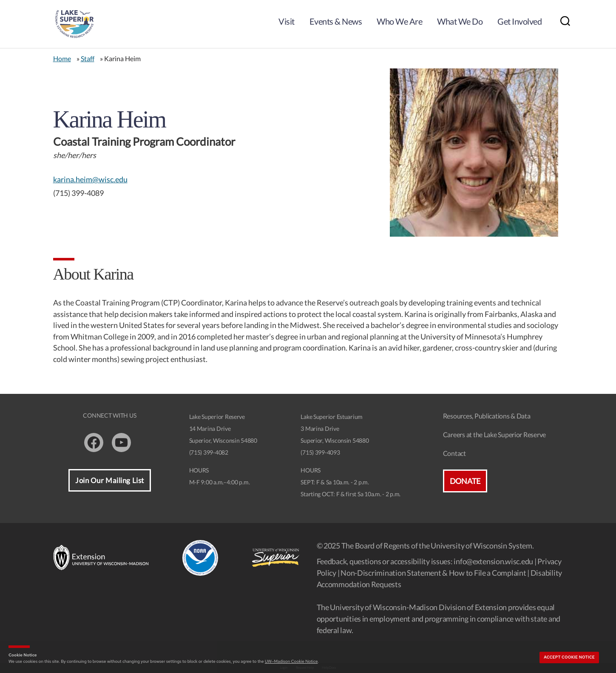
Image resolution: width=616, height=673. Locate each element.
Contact (454, 453)
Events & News (336, 21)
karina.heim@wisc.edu (90, 179)
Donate (465, 481)
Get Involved (519, 21)
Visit (287, 21)
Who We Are (399, 21)
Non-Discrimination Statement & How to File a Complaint (433, 573)
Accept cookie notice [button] (569, 657)
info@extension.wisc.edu (493, 561)
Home (62, 58)
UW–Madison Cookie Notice (291, 661)
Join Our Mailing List (110, 480)
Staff (88, 58)
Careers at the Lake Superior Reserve (494, 434)
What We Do (460, 21)
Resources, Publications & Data (487, 416)
